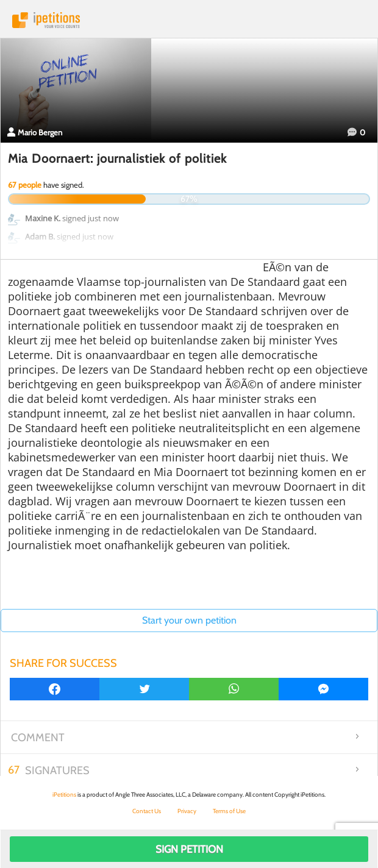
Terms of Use (229, 811)
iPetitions (189, 20)
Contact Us (147, 811)
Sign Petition (189, 849)
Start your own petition (189, 620)
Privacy (187, 811)
